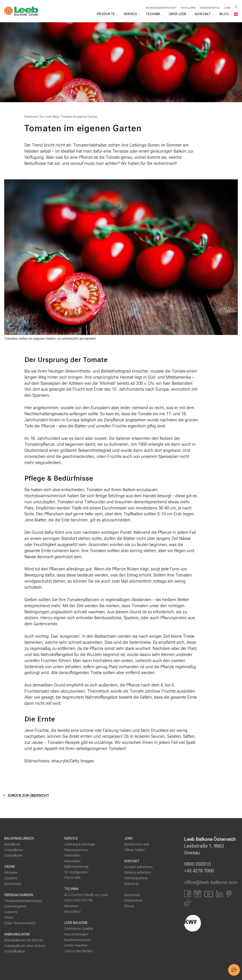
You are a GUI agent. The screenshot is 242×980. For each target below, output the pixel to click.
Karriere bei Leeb (137, 844)
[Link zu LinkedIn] (219, 894)
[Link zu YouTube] (209, 894)
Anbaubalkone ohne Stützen (25, 946)
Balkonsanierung (76, 867)
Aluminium (71, 906)
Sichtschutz (13, 884)
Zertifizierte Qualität (79, 929)
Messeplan (72, 861)
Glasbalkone (13, 856)
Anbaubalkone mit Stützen (23, 940)
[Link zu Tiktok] (187, 903)
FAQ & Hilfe (72, 878)
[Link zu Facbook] (187, 894)
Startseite (31, 117)
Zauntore (11, 878)
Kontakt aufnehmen (138, 867)
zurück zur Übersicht (26, 795)
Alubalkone (12, 844)
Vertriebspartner (136, 878)
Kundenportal (209, 8)
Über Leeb (179, 14)
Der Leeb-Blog (49, 117)
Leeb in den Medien (79, 951)
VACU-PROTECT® (78, 901)
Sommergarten (15, 907)
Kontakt (204, 14)
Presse (129, 906)
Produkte (107, 14)
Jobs (227, 8)
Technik (154, 14)
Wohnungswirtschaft (160, 8)
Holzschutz (73, 912)
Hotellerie (188, 8)
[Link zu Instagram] (198, 894)
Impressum (132, 895)
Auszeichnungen (76, 934)
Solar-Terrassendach (20, 923)
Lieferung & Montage (80, 844)
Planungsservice (76, 850)
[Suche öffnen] (236, 7)
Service (132, 14)
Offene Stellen (134, 850)
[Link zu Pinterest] (229, 894)
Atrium (9, 918)
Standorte (132, 884)
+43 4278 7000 (199, 871)
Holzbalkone (14, 850)
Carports (11, 912)
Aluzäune (11, 873)
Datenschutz (134, 901)
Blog (224, 14)
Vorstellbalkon (15, 952)
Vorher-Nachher (76, 946)
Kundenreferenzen (78, 940)
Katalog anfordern (138, 873)
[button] (234, 970)
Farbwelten (72, 856)
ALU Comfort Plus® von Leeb (86, 895)
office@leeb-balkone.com (211, 882)
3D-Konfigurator (76, 872)
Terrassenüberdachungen (23, 901)
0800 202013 (197, 864)
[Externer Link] (211, 923)
